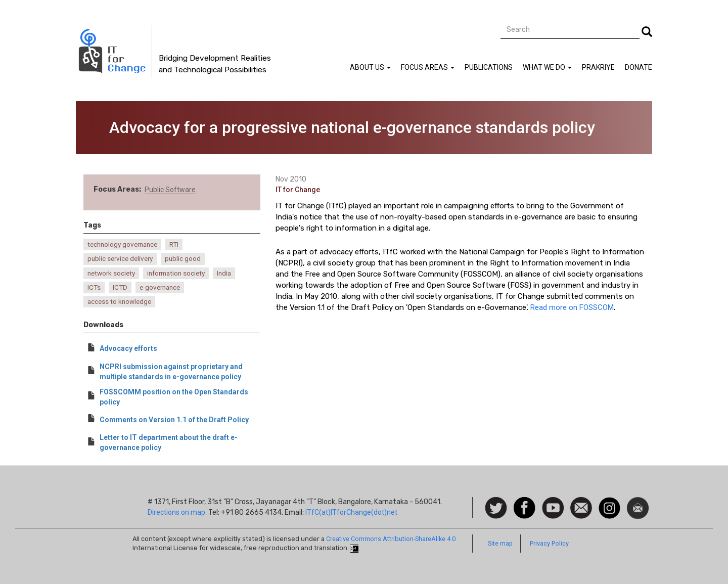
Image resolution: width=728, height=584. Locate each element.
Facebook (525, 502)
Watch (552, 502)
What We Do (547, 67)
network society (111, 273)
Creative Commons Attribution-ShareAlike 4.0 (391, 539)
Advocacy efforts (128, 348)
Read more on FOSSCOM (572, 307)
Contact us (581, 507)
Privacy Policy (549, 543)
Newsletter (638, 502)
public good (183, 259)
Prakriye (598, 67)
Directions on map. (177, 512)
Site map (500, 543)
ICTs (94, 287)
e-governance (160, 287)
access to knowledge (119, 302)
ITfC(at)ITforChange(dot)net (351, 512)
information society (176, 273)
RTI (174, 244)
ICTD (120, 287)
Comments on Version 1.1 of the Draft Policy (174, 420)
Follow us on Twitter (496, 508)
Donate (639, 67)
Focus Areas (428, 67)
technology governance (122, 244)
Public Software (170, 190)
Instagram (609, 502)
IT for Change (298, 190)
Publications (489, 67)
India (224, 273)
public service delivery (120, 259)
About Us (370, 67)
